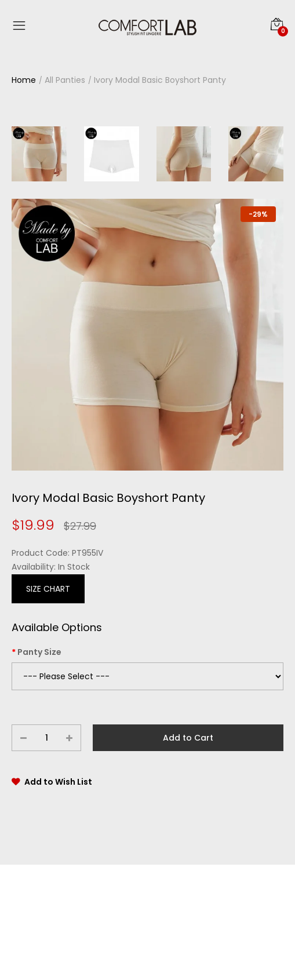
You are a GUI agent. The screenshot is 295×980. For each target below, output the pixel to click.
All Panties (65, 80)
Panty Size (39, 652)
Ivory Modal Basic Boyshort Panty (160, 80)
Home (24, 80)
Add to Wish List (58, 782)
